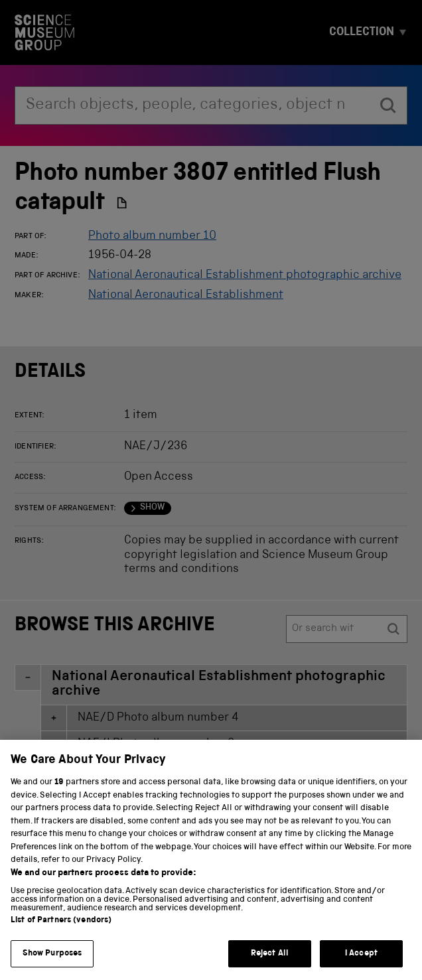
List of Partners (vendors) (61, 934)
